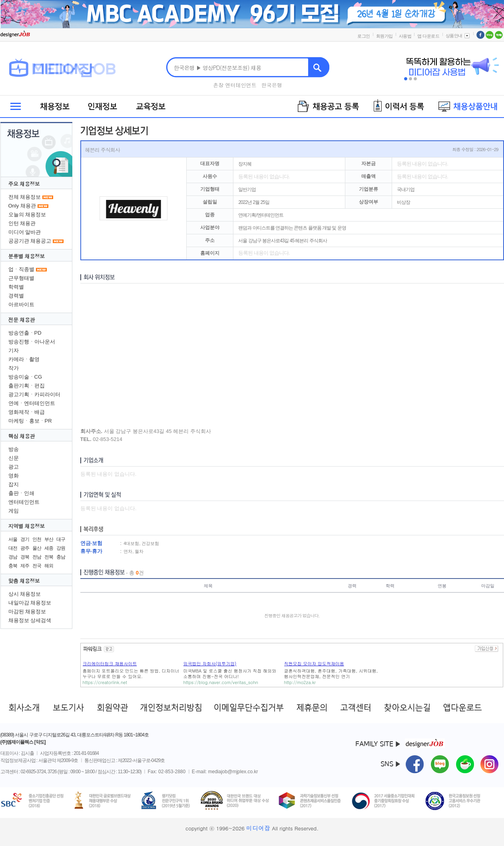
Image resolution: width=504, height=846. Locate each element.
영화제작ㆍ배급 (27, 412)
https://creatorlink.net (105, 682)
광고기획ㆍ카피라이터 (34, 394)
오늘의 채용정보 (27, 214)
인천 (37, 539)
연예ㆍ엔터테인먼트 (32, 403)
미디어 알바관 (25, 232)
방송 (14, 449)
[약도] (40, 742)
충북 (13, 566)
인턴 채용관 (22, 223)
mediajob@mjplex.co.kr (233, 772)
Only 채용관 (22, 206)
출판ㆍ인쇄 (21, 493)
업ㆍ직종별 (21, 269)
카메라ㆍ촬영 (24, 359)
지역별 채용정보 (27, 526)
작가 (14, 368)
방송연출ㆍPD (25, 333)
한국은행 (272, 85)
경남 (13, 557)
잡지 (14, 484)
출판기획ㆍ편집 (27, 386)
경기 (25, 539)
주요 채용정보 (24, 184)
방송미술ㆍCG (25, 377)
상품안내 (458, 36)
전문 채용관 (22, 320)
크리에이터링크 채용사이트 (110, 663)
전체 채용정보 (25, 197)
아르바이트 (21, 304)
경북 (25, 557)
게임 (14, 511)
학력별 (16, 287)
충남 (61, 557)
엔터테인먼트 (24, 502)
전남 (37, 557)
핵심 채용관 (22, 436)
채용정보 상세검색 (30, 620)
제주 (25, 566)
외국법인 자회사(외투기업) (210, 663)
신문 (14, 458)
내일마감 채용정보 (30, 603)
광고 (14, 467)
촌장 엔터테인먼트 (235, 85)
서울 (13, 539)
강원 (61, 548)
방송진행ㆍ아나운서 (32, 342)
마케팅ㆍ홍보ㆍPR (30, 421)
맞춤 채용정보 (24, 581)
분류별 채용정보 (27, 256)
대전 (13, 548)
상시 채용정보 (25, 594)
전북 (49, 557)
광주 (25, 548)
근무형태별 (21, 278)
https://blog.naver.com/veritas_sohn (221, 682)
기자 (14, 350)
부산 (49, 539)
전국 (37, 566)
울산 (37, 548)
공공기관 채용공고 (30, 241)
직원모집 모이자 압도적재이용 (314, 663)
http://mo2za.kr (300, 682)
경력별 (16, 296)
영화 (14, 476)
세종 (49, 548)
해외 (49, 566)
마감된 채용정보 (27, 612)
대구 (61, 539)
